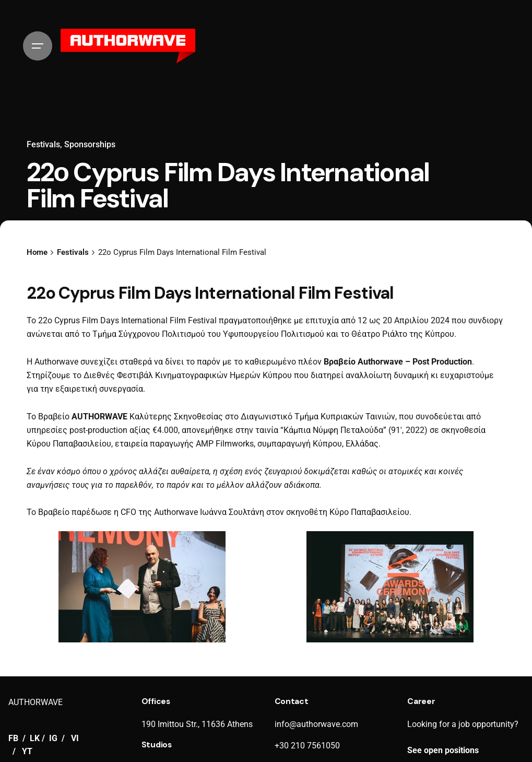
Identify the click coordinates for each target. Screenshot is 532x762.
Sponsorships (90, 145)
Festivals (43, 145)
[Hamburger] (38, 46)
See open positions (443, 751)
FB (14, 738)
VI (75, 738)
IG (53, 738)
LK (35, 738)
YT (27, 752)
